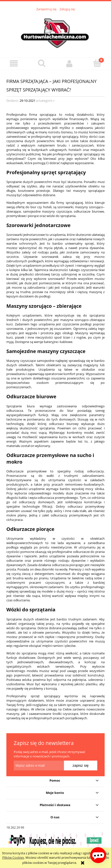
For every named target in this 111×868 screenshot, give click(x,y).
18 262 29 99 (15, 827)
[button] (14, 63)
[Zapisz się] (81, 765)
